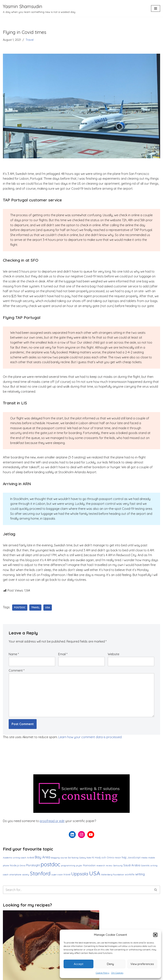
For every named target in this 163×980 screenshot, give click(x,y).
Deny (110, 964)
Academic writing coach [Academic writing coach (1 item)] (15, 858)
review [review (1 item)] (109, 866)
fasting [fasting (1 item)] (75, 858)
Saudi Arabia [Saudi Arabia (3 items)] (132, 865)
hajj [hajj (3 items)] (124, 857)
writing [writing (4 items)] (140, 874)
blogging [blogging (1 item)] (55, 858)
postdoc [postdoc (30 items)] (50, 864)
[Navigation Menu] (156, 8)
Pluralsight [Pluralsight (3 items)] (33, 865)
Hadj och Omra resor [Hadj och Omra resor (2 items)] (108, 857)
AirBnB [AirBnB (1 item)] (30, 858)
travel (35, 607)
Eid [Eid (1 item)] (69, 858)
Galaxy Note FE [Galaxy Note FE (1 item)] (87, 858)
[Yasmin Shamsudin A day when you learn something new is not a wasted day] (39, 8)
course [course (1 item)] (64, 858)
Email (63, 654)
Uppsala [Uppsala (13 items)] (80, 874)
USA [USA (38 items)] (95, 873)
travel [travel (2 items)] (67, 874)
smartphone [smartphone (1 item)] (15, 875)
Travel (30, 40)
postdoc (20, 607)
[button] (155, 935)
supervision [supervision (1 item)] (57, 875)
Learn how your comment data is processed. (90, 737)
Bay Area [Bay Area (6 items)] (42, 857)
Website (113, 654)
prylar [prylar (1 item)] (79, 866)
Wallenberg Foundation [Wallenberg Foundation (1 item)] (113, 875)
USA (48, 607)
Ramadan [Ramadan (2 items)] (89, 865)
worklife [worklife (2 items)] (130, 874)
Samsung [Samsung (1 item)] (118, 866)
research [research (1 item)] (101, 866)
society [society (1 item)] (26, 875)
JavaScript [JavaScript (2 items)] (134, 857)
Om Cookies (117, 973)
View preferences (142, 964)
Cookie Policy (103, 973)
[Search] (77, 890)
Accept (79, 964)
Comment (17, 670)
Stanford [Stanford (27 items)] (40, 873)
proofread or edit (52, 821)
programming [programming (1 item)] (68, 866)
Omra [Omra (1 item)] (22, 866)
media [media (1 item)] (144, 858)
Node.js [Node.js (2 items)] (14, 865)
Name (14, 654)
